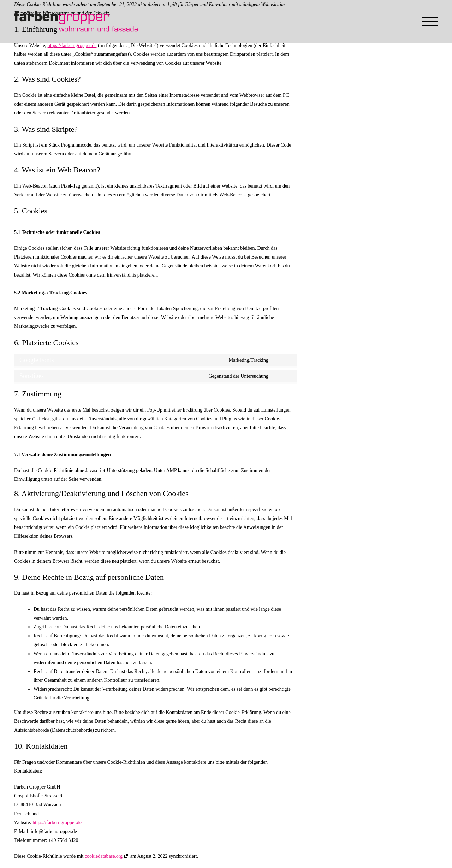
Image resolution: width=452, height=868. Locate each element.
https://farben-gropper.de (72, 45)
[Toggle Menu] (430, 22)
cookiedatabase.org (104, 856)
